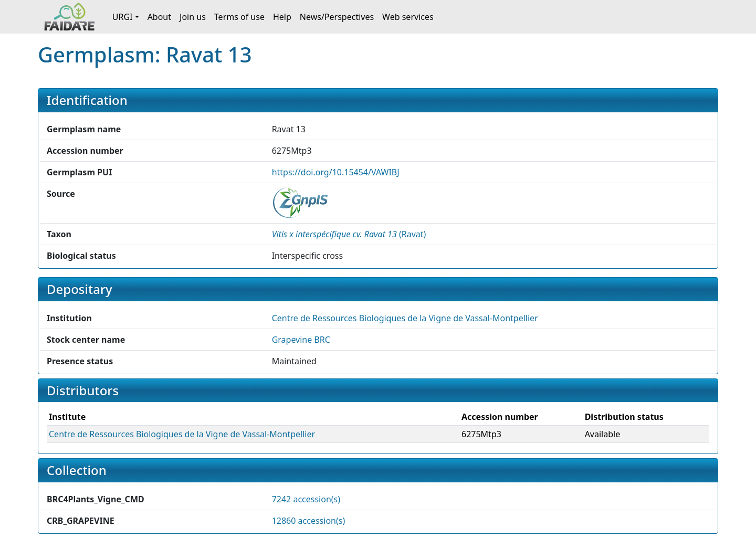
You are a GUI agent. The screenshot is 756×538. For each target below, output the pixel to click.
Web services (408, 17)
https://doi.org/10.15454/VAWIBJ (336, 172)
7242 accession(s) (306, 499)
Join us (193, 17)
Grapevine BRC (301, 340)
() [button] (349, 234)
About (159, 17)
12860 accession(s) (309, 521)
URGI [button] (123, 17)
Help (282, 17)
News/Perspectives (337, 17)
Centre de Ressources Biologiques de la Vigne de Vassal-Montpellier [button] (405, 318)
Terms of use (239, 17)
